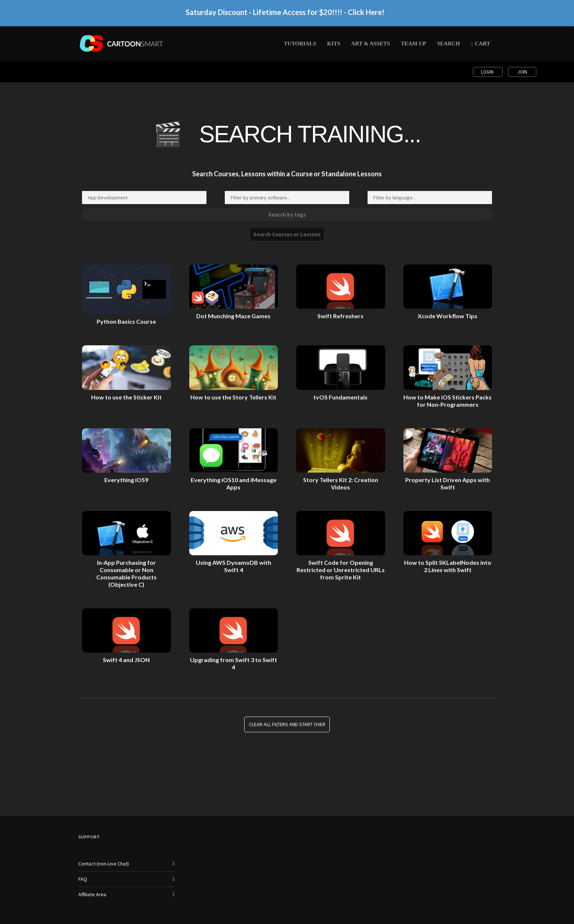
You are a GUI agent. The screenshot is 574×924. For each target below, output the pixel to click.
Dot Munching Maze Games (233, 316)
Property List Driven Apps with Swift (448, 483)
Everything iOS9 (126, 480)
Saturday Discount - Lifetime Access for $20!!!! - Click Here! (285, 15)
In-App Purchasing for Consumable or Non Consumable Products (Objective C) (126, 573)
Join (522, 72)
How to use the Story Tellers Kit (233, 397)
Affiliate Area (92, 894)
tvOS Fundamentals (340, 397)
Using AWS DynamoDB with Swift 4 (234, 566)
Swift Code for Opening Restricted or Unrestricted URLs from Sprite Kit (341, 570)
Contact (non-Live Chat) (104, 864)
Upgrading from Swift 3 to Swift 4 (234, 663)
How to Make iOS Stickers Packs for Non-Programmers (448, 401)
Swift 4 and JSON (126, 660)
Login (488, 72)
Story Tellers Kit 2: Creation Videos (341, 483)
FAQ (83, 879)
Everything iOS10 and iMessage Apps (234, 483)
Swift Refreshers (340, 316)
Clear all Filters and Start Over (287, 724)
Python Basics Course (126, 321)
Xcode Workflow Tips (448, 316)
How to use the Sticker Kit (126, 397)
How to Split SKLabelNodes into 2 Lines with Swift (448, 566)
